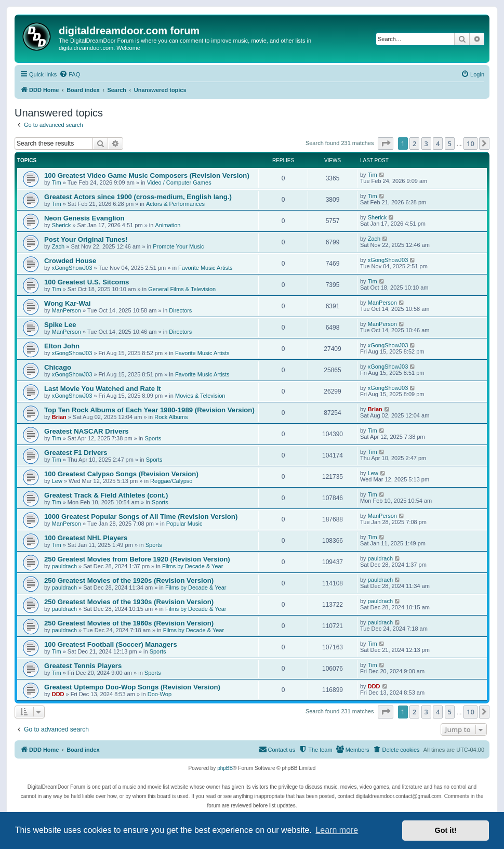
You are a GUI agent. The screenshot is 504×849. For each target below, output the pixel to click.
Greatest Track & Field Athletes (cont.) (106, 495)
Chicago (58, 367)
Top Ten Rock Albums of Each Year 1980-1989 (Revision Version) (149, 410)
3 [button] (426, 143)
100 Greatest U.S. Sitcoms (87, 282)
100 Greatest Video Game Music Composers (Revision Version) (147, 175)
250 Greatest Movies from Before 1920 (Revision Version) (137, 559)
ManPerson (67, 310)
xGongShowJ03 (72, 268)
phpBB (225, 768)
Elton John (62, 346)
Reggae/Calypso (171, 481)
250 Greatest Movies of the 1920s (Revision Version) (129, 580)
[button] (386, 143)
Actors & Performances (175, 204)
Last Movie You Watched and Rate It (103, 389)
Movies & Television (200, 396)
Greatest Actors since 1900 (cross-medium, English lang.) (138, 197)
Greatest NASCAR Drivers (87, 431)
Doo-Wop (160, 694)
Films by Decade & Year (193, 566)
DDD (58, 694)
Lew (57, 481)
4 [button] (438, 143)
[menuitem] (70, 74)
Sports (153, 438)
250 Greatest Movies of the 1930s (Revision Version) (129, 602)
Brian (59, 417)
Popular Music (184, 524)
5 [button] (450, 143)
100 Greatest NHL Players (86, 538)
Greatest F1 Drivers (76, 453)
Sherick (62, 225)
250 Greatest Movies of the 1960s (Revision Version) (129, 623)
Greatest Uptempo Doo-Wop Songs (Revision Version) (132, 687)
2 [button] (414, 143)
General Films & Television (182, 289)
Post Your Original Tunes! (86, 239)
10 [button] (470, 143)
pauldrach (64, 566)
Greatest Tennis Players (83, 666)
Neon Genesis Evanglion (84, 218)
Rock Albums (171, 417)
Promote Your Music (178, 246)
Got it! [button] (446, 830)
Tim (57, 182)
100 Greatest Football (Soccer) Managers (111, 644)
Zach (58, 246)
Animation (168, 225)
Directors (180, 310)
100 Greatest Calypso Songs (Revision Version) (121, 474)
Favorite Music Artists (205, 268)
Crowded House (70, 261)
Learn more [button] (337, 830)
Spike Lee (60, 325)
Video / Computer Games (179, 182)
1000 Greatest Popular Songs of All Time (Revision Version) (141, 517)
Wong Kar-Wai (67, 303)
